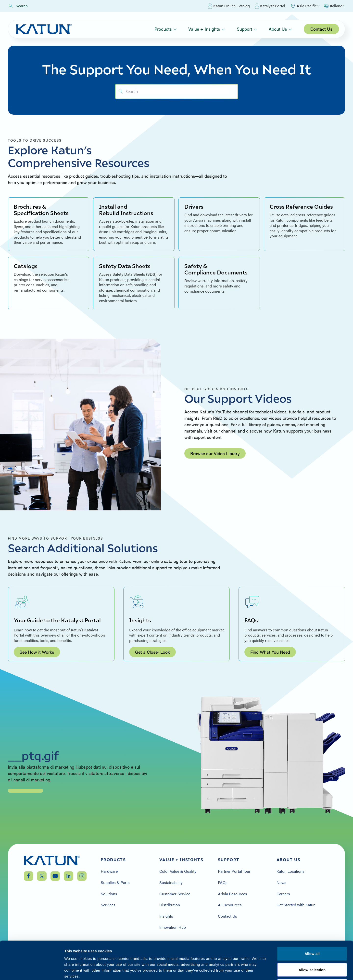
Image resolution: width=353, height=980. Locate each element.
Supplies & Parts (115, 883)
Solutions (109, 894)
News (281, 883)
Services (108, 905)
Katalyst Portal (270, 6)
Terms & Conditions (312, 950)
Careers (283, 894)
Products (166, 29)
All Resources (230, 905)
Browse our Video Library (215, 453)
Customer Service (175, 894)
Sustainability (171, 883)
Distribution (170, 905)
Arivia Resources (233, 894)
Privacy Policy (273, 950)
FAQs (223, 883)
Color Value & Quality (178, 871)
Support (247, 29)
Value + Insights (207, 29)
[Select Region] (305, 6)
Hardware (109, 871)
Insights (166, 916)
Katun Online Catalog (229, 6)
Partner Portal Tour (234, 871)
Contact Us (321, 29)
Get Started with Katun (296, 905)
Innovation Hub (173, 927)
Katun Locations (290, 871)
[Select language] (334, 6)
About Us (280, 29)
